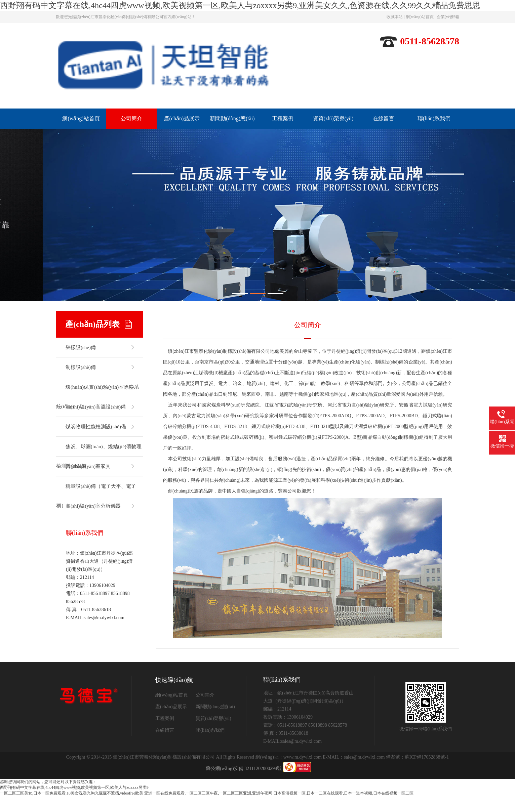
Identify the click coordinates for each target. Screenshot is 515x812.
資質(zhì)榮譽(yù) (333, 118)
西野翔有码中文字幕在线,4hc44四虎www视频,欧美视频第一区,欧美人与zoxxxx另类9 (74, 803)
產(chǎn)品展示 (182, 118)
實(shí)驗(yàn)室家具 (88, 482)
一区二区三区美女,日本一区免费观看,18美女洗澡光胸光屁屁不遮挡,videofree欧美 (72, 809)
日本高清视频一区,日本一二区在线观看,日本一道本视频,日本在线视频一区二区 (343, 809)
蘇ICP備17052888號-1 (427, 773)
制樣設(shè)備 (81, 383)
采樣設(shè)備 (81, 363)
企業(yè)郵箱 (448, 17)
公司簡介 (131, 118)
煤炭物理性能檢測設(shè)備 (96, 442)
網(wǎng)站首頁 (420, 17)
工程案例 (283, 118)
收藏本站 (395, 17)
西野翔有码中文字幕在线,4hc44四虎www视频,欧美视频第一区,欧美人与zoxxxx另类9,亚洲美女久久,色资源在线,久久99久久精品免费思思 (240, 5)
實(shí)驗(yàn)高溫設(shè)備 (96, 423)
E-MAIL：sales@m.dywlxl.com (354, 773)
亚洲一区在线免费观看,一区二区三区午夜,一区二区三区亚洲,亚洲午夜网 (208, 809)
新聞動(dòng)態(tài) (232, 118)
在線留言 (384, 118)
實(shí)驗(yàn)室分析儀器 (93, 522)
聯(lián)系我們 (434, 118)
